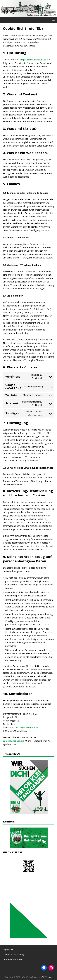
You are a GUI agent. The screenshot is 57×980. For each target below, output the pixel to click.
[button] (53, 20)
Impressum (8, 950)
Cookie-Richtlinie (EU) (13, 959)
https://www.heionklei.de (33, 60)
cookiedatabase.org (14, 741)
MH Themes (47, 977)
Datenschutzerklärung (13, 954)
